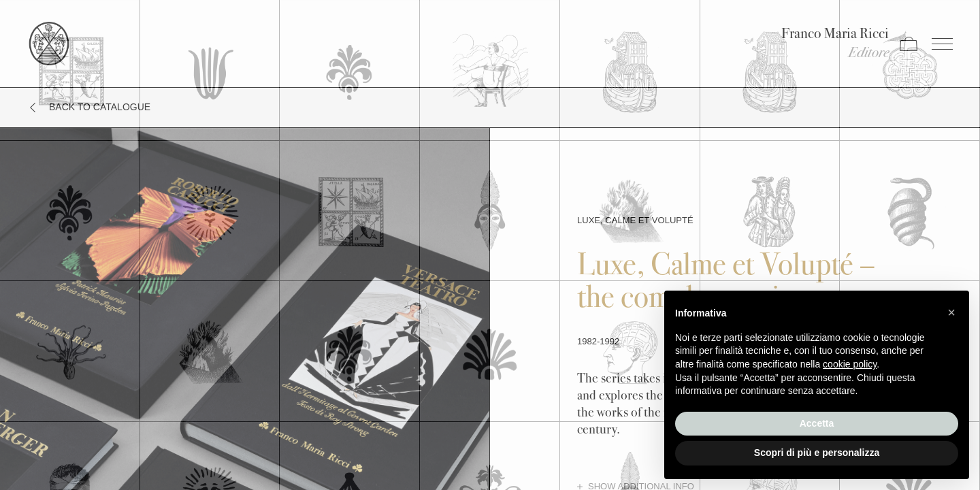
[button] (951, 312)
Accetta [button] (817, 423)
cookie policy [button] (850, 364)
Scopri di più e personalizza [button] (817, 453)
